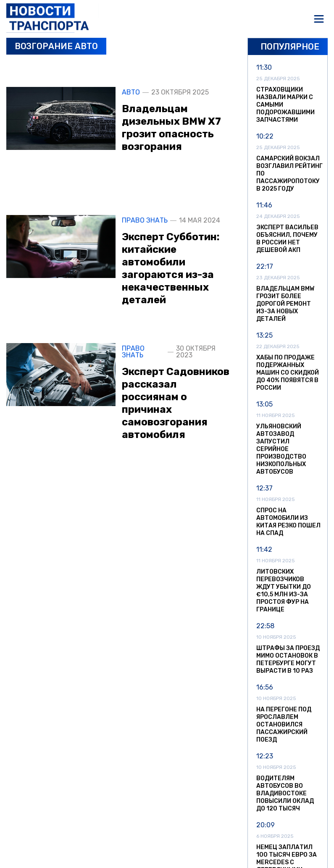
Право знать (145, 220)
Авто (131, 92)
